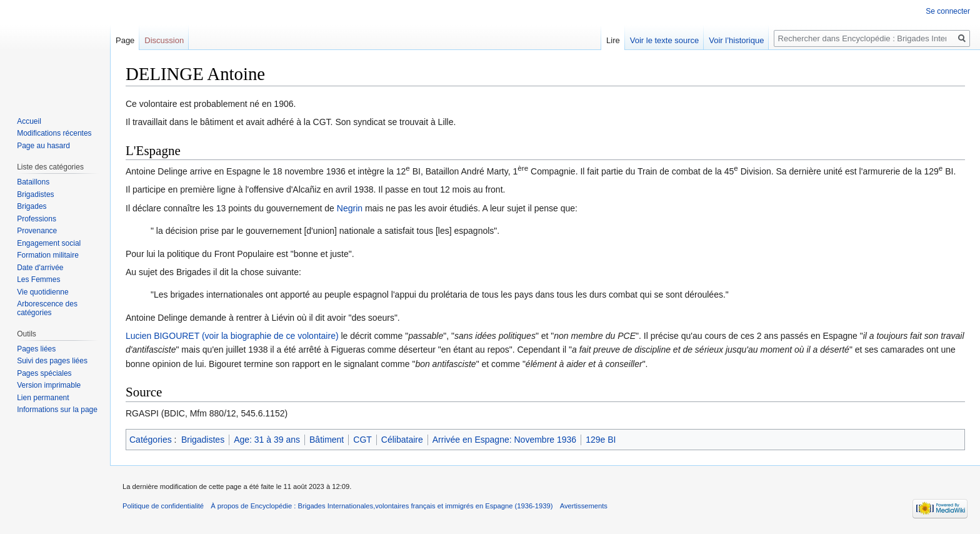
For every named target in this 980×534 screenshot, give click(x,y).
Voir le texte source (665, 40)
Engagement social (49, 243)
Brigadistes (203, 440)
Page (125, 40)
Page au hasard (43, 146)
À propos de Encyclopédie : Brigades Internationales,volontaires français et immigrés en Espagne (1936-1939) (382, 506)
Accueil (29, 121)
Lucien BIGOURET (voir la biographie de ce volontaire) (232, 336)
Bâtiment (327, 440)
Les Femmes (38, 280)
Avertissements (584, 506)
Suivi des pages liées (52, 361)
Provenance (37, 231)
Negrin (350, 208)
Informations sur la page (57, 410)
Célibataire (402, 440)
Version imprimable (49, 385)
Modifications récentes (54, 133)
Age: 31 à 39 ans (267, 440)
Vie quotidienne (43, 292)
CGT (362, 440)
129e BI (601, 440)
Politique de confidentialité (163, 506)
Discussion (164, 40)
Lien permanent (43, 398)
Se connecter (948, 11)
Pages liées (36, 349)
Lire (613, 40)
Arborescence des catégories (47, 308)
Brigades (32, 206)
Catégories (151, 440)
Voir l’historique (736, 40)
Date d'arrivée (40, 268)
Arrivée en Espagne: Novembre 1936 (504, 440)
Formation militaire (48, 255)
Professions (37, 219)
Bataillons (33, 182)
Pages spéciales (44, 373)
